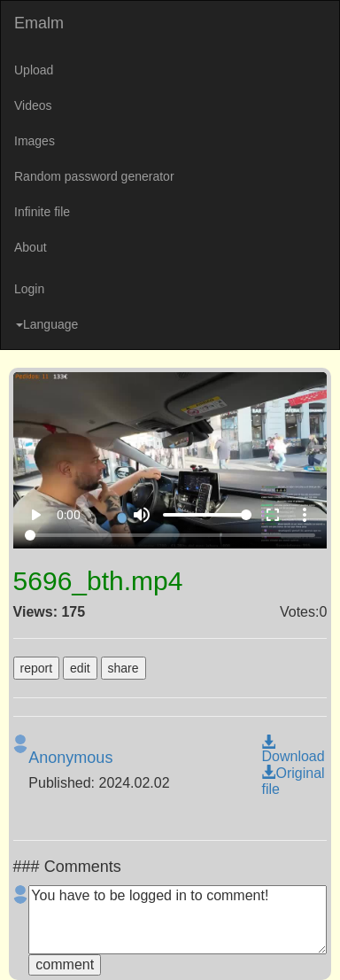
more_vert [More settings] (305, 515)
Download (293, 750)
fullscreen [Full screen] (273, 515)
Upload (34, 70)
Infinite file (42, 212)
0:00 (69, 515)
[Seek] (170, 535)
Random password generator (94, 176)
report (37, 668)
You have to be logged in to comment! (178, 920)
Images (35, 141)
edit (80, 668)
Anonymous (70, 758)
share (124, 668)
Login (29, 289)
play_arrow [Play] (35, 515)
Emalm (39, 23)
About (31, 247)
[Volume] (207, 515)
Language (47, 324)
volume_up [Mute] (142, 515)
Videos (33, 105)
